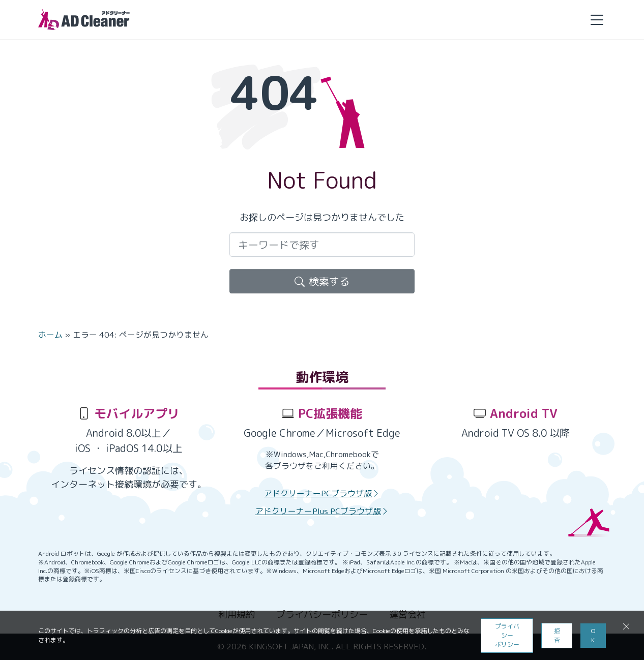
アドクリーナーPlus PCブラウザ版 (322, 511)
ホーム (50, 335)
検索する (322, 281)
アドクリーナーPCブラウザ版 (322, 493)
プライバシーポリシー (507, 635)
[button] (597, 20)
